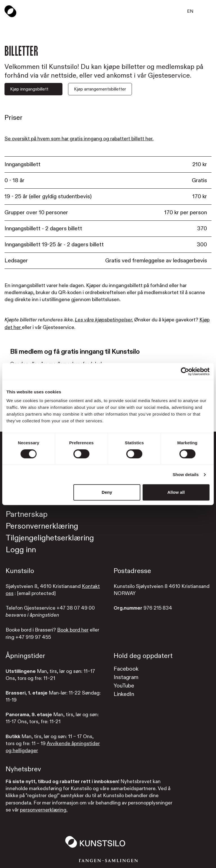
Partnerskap (27, 514)
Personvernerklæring (42, 526)
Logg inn (21, 550)
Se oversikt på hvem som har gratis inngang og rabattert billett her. (79, 139)
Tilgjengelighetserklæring (50, 538)
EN (190, 11)
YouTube (124, 686)
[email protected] (36, 593)
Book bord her (73, 630)
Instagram (126, 677)
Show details (186, 474)
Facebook (126, 669)
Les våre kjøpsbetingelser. (104, 320)
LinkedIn (124, 694)
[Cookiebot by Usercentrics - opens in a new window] (185, 371)
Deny (107, 492)
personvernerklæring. (44, 810)
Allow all (176, 492)
